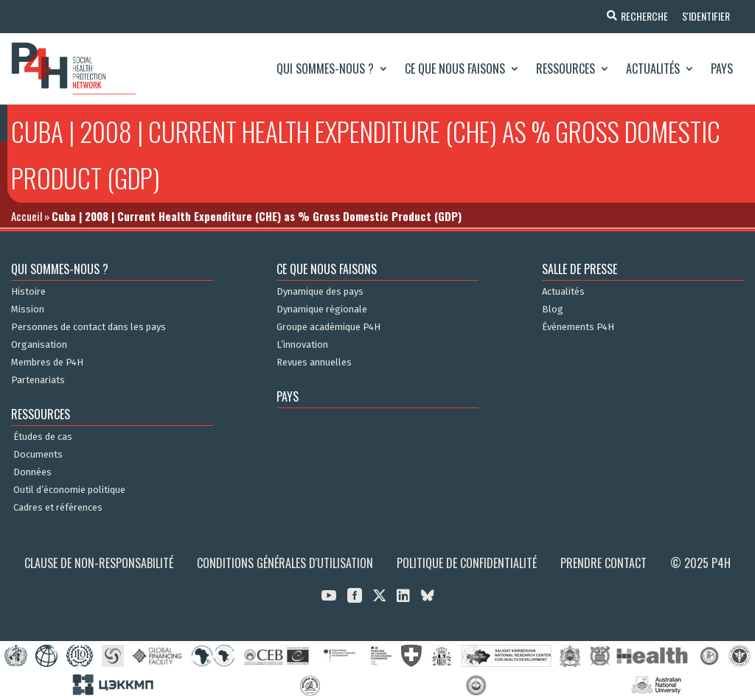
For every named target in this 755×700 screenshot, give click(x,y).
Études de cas (43, 437)
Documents (38, 455)
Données (32, 472)
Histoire (28, 292)
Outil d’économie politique (69, 490)
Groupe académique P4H (328, 327)
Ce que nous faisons (455, 69)
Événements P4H (578, 327)
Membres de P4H (47, 363)
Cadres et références (58, 508)
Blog (553, 309)
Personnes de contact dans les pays (88, 327)
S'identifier (705, 16)
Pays (722, 69)
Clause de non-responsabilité (99, 563)
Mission (28, 309)
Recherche (643, 16)
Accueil (27, 216)
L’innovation (302, 345)
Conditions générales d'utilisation (285, 563)
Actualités (653, 69)
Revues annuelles (314, 363)
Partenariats (38, 380)
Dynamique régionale (322, 309)
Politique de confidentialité (467, 563)
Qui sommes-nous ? (325, 69)
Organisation (39, 345)
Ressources (566, 69)
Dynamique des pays (320, 292)
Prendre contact (603, 563)
